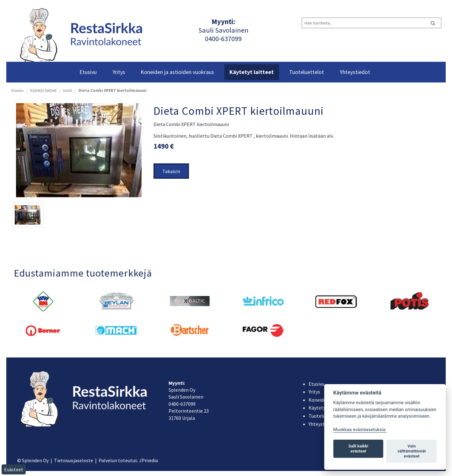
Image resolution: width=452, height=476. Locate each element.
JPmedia (148, 460)
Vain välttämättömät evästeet (412, 451)
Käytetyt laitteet (252, 72)
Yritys (119, 72)
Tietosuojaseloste (74, 460)
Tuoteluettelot (307, 72)
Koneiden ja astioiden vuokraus (177, 72)
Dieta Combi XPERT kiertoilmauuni (113, 90)
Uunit (67, 90)
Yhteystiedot (355, 72)
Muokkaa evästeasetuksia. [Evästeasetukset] (360, 430)
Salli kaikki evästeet (358, 449)
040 (210, 39)
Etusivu (88, 72)
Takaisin (171, 171)
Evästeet (14, 469)
